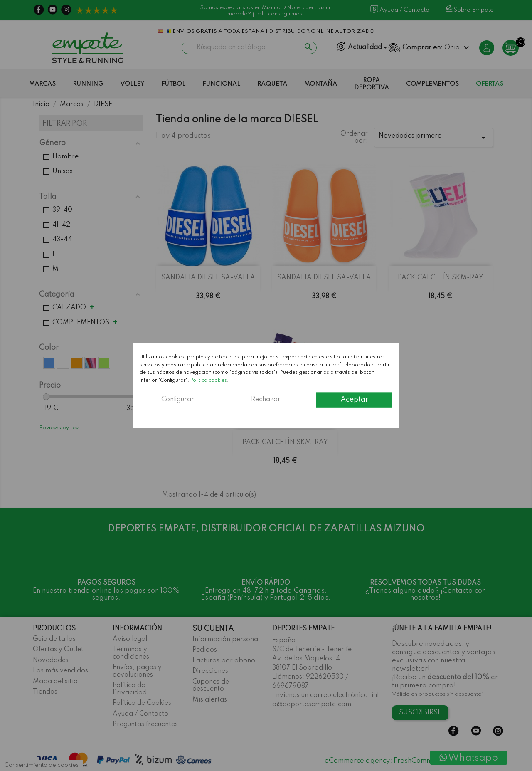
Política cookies (209, 380)
